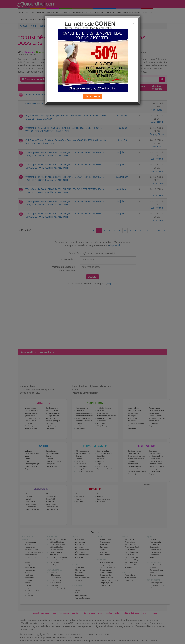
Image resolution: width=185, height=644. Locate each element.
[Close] (134, 23)
